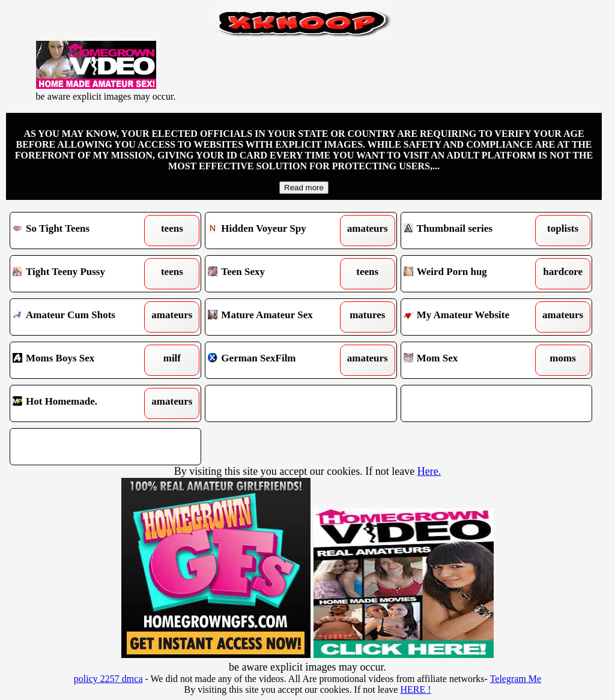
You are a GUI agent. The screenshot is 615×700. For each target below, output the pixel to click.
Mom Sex (472, 360)
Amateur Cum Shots (81, 317)
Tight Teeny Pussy (81, 274)
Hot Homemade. (81, 403)
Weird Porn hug (472, 274)
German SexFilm (276, 360)
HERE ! (415, 689)
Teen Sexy (276, 274)
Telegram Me (516, 679)
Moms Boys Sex (81, 360)
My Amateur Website (472, 317)
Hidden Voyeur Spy (276, 231)
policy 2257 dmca (108, 679)
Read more (304, 188)
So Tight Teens (81, 231)
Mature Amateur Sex (276, 317)
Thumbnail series (472, 231)
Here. (429, 471)
